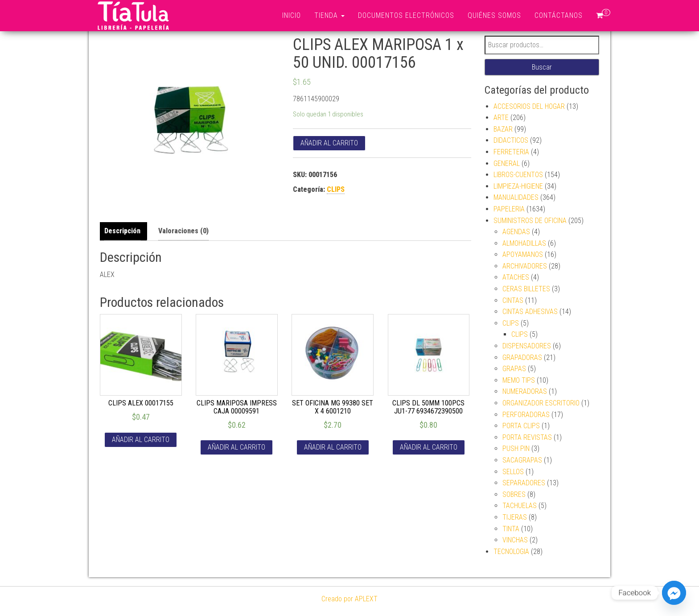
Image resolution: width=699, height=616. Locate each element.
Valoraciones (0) (183, 231)
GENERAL (507, 163)
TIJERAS (515, 517)
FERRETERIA (511, 152)
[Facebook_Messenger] (674, 593)
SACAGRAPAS (522, 460)
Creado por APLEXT (349, 599)
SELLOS (513, 472)
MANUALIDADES (516, 197)
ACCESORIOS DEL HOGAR (529, 106)
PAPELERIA (509, 209)
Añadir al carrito (329, 143)
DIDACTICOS (511, 140)
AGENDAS (516, 232)
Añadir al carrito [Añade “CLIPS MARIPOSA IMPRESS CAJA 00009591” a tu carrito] (236, 447)
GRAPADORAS (522, 358)
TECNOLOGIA (511, 552)
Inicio (292, 15)
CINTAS (513, 300)
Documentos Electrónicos (406, 15)
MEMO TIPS (519, 380)
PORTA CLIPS (521, 426)
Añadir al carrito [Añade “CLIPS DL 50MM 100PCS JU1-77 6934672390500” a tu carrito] (429, 447)
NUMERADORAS (525, 391)
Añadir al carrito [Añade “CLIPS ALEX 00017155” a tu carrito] (141, 440)
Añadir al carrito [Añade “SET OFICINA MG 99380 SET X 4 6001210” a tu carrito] (333, 447)
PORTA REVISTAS (527, 437)
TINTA (511, 529)
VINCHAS (515, 540)
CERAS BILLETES (526, 289)
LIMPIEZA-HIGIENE (518, 186)
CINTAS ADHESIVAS (530, 312)
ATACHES (516, 277)
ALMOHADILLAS (524, 243)
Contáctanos (559, 15)
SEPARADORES (524, 483)
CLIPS (336, 189)
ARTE (501, 118)
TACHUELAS (520, 506)
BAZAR (503, 129)
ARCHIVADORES (525, 266)
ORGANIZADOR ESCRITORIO (541, 403)
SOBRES (514, 494)
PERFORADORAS (526, 415)
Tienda (329, 15)
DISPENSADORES (527, 346)
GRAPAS (514, 369)
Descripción (122, 231)
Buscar (542, 67)
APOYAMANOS (523, 254)
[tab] (125, 231)
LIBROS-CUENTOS (518, 175)
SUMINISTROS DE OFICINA (530, 221)
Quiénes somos (494, 15)
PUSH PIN (516, 449)
